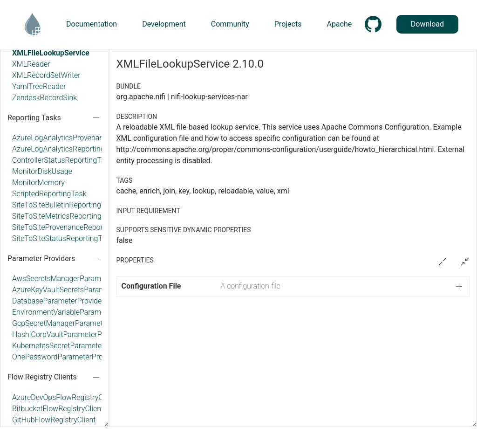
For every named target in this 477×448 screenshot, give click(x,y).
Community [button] (230, 24)
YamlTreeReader (39, 86)
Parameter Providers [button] (41, 258)
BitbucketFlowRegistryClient (58, 409)
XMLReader (31, 64)
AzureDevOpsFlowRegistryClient (65, 397)
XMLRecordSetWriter (46, 75)
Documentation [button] (92, 24)
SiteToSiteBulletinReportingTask (64, 205)
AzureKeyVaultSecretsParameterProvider (78, 290)
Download (427, 24)
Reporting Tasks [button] (34, 118)
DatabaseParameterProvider (58, 301)
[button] (293, 286)
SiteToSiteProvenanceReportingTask (72, 227)
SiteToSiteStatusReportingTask (63, 238)
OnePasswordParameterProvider (65, 357)
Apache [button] (339, 24)
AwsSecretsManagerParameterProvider (76, 279)
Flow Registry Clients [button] (42, 377)
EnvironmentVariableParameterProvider (76, 312)
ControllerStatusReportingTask (62, 160)
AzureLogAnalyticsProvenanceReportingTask (85, 138)
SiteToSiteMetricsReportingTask (65, 216)
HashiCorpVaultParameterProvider (68, 334)
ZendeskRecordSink (44, 98)
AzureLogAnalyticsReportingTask (66, 149)
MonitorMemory (38, 183)
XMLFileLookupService (51, 53)
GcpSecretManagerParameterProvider (74, 323)
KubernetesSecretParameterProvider (72, 346)
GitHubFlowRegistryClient (54, 420)
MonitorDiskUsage (42, 171)
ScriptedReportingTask (49, 194)
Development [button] (164, 24)
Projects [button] (288, 24)
